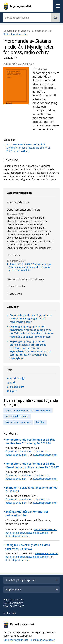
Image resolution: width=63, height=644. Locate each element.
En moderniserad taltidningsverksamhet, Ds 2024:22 (31, 490)
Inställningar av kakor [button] (43, 640)
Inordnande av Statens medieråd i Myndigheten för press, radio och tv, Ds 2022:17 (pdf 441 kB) (28, 148)
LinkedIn (33, 387)
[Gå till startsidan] (17, 6)
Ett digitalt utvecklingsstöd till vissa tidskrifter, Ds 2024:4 (28, 547)
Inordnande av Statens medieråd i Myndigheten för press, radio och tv (27, 219)
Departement (32, 590)
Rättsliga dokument (17, 416)
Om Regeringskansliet (16, 640)
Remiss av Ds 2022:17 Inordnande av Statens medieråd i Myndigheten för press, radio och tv (30, 267)
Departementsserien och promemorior (28, 410)
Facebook (33, 378)
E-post (27, 391)
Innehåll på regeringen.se (32, 580)
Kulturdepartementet (15, 34)
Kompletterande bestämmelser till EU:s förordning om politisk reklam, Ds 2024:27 (32, 466)
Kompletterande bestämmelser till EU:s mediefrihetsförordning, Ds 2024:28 (30, 442)
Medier (40, 422)
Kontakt (11, 613)
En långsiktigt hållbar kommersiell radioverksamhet (27, 514)
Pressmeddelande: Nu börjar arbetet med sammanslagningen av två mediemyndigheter (31, 318)
